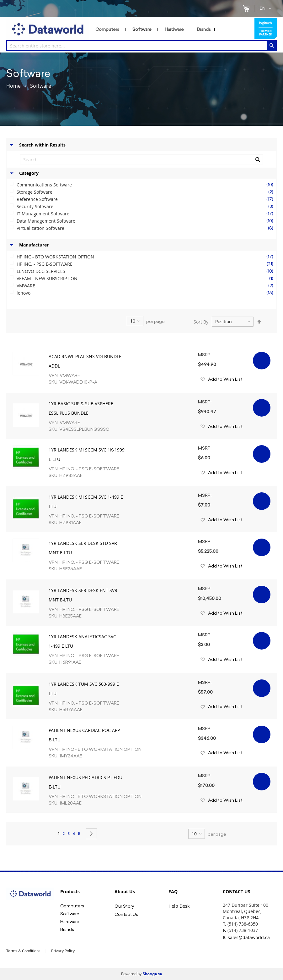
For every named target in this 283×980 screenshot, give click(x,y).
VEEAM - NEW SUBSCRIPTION (147, 279)
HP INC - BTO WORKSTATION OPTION (147, 257)
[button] (267, 8)
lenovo (147, 293)
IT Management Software (147, 214)
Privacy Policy (62, 951)
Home (13, 86)
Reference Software (147, 199)
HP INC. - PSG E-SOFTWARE (147, 264)
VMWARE (147, 286)
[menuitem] (109, 29)
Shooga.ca (152, 974)
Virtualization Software (147, 228)
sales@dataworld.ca (249, 937)
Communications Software (147, 185)
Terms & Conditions (23, 951)
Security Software (147, 207)
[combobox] (141, 46)
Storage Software (147, 192)
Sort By (201, 321)
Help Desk (179, 906)
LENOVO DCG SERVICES (147, 271)
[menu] (172, 29)
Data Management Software (147, 221)
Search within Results (42, 145)
